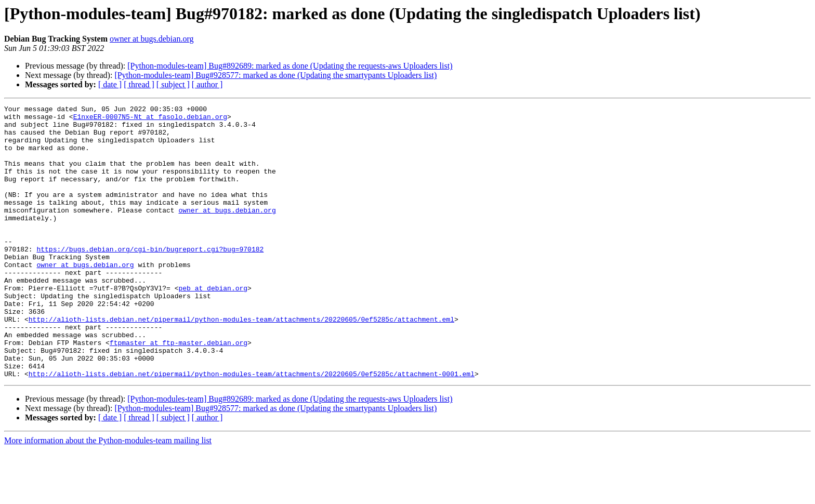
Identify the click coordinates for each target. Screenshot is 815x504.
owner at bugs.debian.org (152, 39)
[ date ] (110, 84)
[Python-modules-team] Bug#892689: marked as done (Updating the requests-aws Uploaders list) (290, 66)
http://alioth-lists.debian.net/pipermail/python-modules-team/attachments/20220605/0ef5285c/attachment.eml (241, 363)
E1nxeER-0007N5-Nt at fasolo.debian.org (150, 120)
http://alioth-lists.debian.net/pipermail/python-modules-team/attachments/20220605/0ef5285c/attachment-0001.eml (252, 428)
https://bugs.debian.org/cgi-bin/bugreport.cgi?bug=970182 (150, 278)
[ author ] (207, 84)
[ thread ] (139, 84)
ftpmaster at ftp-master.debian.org (179, 391)
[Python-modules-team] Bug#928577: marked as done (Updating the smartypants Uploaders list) (275, 75)
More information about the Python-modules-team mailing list (108, 495)
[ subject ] (173, 84)
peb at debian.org (213, 325)
